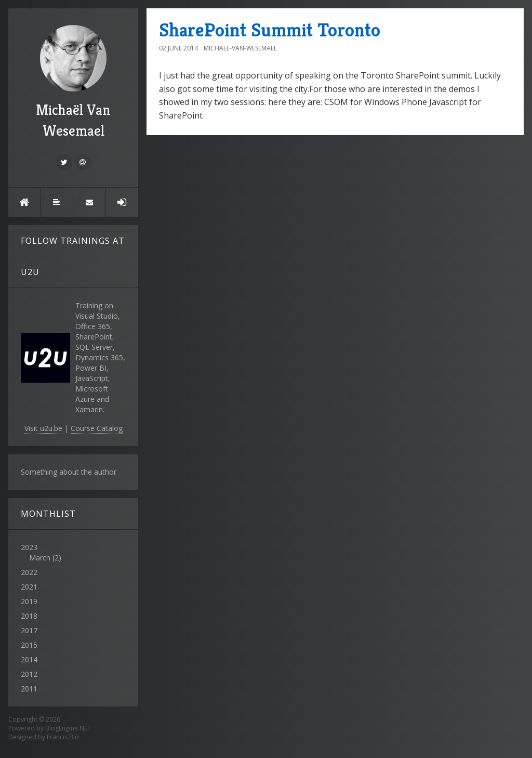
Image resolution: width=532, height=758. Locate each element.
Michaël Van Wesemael (73, 82)
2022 (29, 572)
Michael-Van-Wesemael (240, 48)
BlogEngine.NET (68, 728)
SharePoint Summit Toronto (270, 30)
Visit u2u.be (43, 428)
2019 (29, 601)
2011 (29, 689)
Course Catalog (97, 428)
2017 (29, 630)
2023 (73, 553)
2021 (29, 587)
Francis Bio (63, 737)
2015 (29, 645)
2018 (29, 616)
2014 (29, 659)
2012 (29, 674)
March (40, 558)
